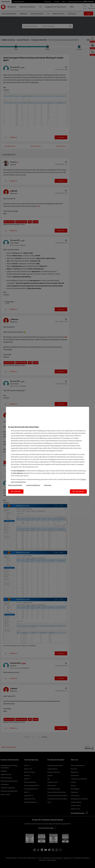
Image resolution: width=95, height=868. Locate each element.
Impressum (48, 485)
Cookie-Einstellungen (33, 485)
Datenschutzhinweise (15, 485)
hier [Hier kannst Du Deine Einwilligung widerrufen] (40, 436)
